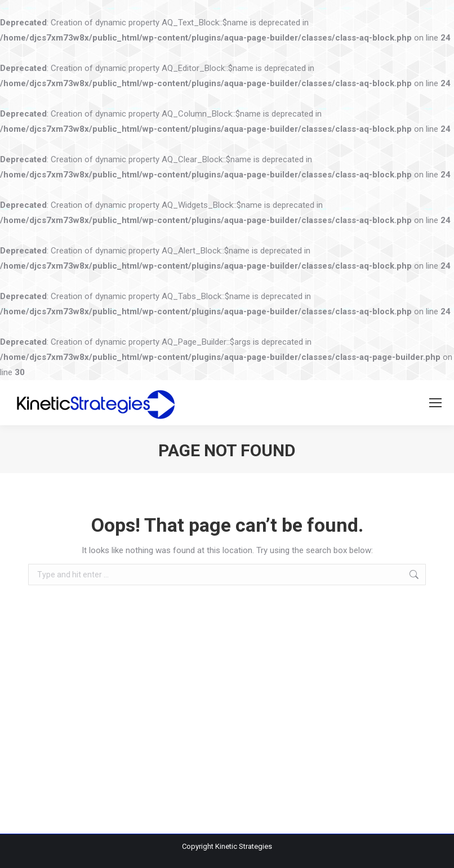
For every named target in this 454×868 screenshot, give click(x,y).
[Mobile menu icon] (435, 403)
